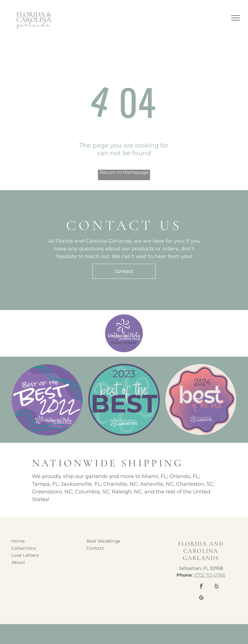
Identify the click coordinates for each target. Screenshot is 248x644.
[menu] (236, 18)
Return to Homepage (124, 172)
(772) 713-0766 (210, 575)
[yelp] (216, 587)
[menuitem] (45, 541)
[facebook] (201, 587)
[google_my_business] (201, 599)
